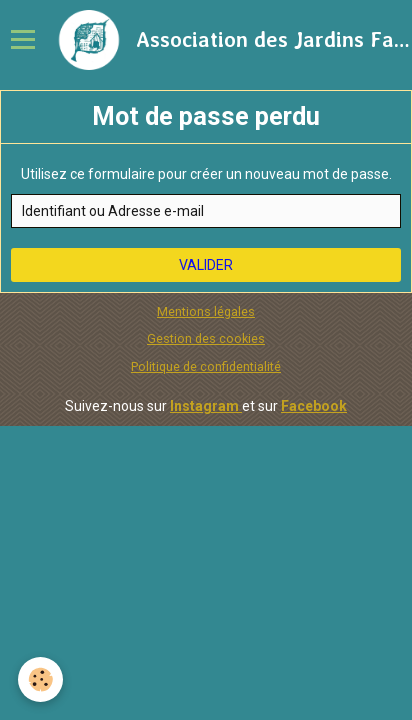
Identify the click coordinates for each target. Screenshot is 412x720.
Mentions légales (206, 311)
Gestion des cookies (206, 338)
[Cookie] (40, 679)
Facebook (314, 406)
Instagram (206, 406)
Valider (206, 265)
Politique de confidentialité (206, 366)
